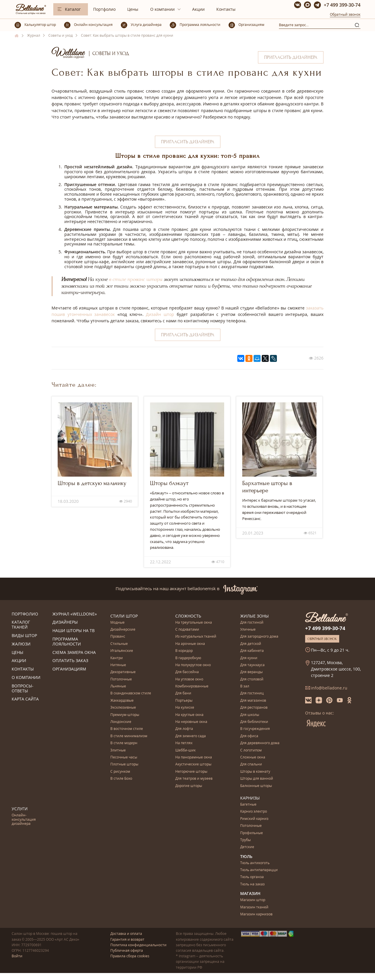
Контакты (226, 9)
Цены (133, 9)
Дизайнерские (123, 630)
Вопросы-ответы (23, 689)
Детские (247, 847)
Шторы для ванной (257, 779)
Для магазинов (253, 701)
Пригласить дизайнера (291, 57)
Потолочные (121, 679)
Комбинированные (192, 686)
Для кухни (249, 658)
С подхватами (187, 630)
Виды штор (24, 636)
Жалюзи (21, 644)
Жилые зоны (254, 616)
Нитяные (118, 665)
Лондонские (121, 722)
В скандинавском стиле (131, 693)
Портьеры (184, 701)
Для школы (250, 715)
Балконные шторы (256, 786)
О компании (162, 9)
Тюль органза (252, 877)
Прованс (118, 637)
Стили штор (124, 616)
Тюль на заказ (252, 884)
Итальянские (122, 651)
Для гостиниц (252, 693)
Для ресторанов (254, 708)
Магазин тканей (254, 907)
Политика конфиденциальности (138, 945)
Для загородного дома (259, 637)
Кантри (117, 658)
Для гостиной (252, 623)
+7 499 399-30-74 (342, 5)
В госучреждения (255, 729)
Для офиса (249, 736)
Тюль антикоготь (255, 863)
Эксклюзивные (123, 708)
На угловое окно (189, 679)
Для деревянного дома (260, 743)
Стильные (119, 644)
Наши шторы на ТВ (74, 631)
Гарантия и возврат (127, 939)
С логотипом (251, 750)
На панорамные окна (194, 757)
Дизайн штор (160, 314)
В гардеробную (188, 658)
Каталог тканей (21, 625)
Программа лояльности (67, 642)
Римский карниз (254, 819)
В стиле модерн (124, 743)
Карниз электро (254, 812)
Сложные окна (253, 757)
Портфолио (104, 9)
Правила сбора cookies (130, 956)
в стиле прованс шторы (136, 280)
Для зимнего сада (191, 736)
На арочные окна (190, 644)
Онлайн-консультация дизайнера (24, 820)
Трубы (245, 840)
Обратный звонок (345, 14)
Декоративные (123, 672)
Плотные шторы (124, 764)
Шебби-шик (185, 750)
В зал (245, 686)
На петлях (184, 743)
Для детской (251, 644)
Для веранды (251, 672)
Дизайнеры (65, 622)
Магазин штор (253, 900)
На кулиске (185, 708)
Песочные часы (124, 757)
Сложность (188, 616)
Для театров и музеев (194, 779)
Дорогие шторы (189, 786)
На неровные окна (191, 722)
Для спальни (251, 764)
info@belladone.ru (329, 688)
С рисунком (120, 772)
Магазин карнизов (256, 914)
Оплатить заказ (70, 661)
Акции (198, 9)
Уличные (248, 630)
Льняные (118, 686)
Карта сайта (25, 699)
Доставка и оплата (126, 934)
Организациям (69, 669)
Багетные (248, 805)
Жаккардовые (122, 701)
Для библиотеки (254, 722)
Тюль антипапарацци (259, 870)
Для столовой (252, 679)
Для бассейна (187, 672)
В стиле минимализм (129, 736)
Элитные (118, 750)
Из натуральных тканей (196, 637)
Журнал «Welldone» (75, 614)
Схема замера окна (74, 653)
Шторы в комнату (255, 772)
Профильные (252, 833)
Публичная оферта (127, 950)
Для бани (183, 693)
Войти (17, 956)
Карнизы (250, 798)
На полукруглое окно (193, 665)
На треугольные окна (194, 623)
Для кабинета (252, 651)
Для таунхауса (252, 665)
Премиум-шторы (125, 715)
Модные (117, 623)
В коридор (184, 651)
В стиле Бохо (121, 779)
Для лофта (184, 729)
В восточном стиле (127, 729)
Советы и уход (111, 53)
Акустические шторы (193, 764)
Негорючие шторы (191, 772)
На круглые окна (189, 715)
